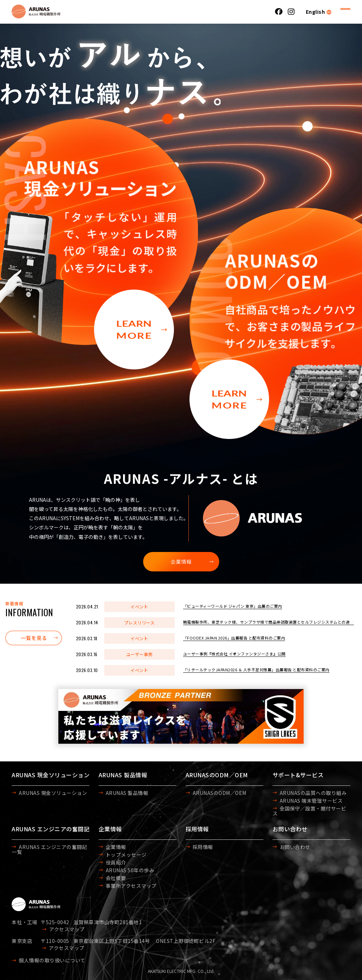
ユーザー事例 (139, 654)
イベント (139, 607)
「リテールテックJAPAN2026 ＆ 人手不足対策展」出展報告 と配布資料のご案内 (256, 670)
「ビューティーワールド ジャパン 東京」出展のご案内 (233, 606)
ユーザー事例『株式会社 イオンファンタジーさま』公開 (234, 654)
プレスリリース (139, 622)
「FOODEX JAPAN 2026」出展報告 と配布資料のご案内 (234, 638)
